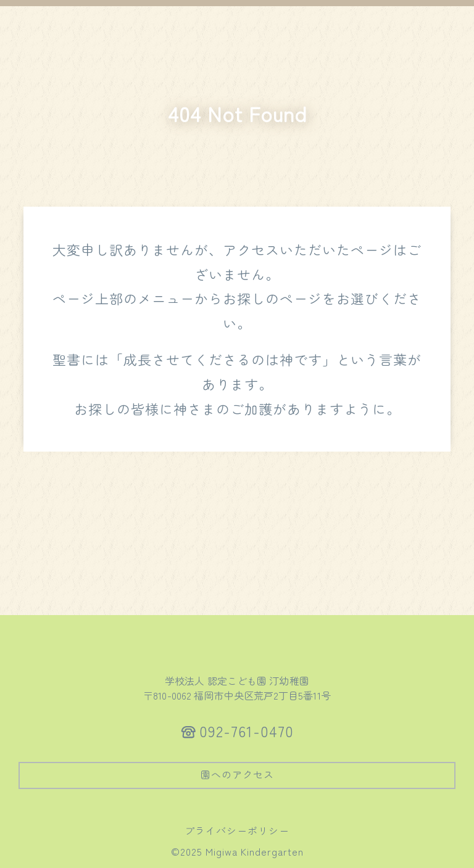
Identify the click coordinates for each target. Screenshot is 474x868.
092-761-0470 (247, 731)
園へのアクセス (237, 774)
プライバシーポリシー (237, 830)
